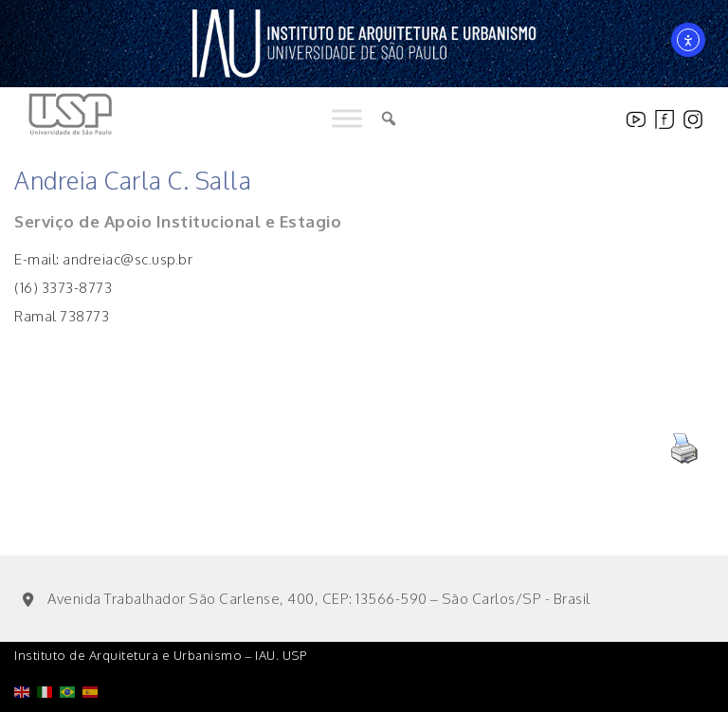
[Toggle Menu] (347, 119)
